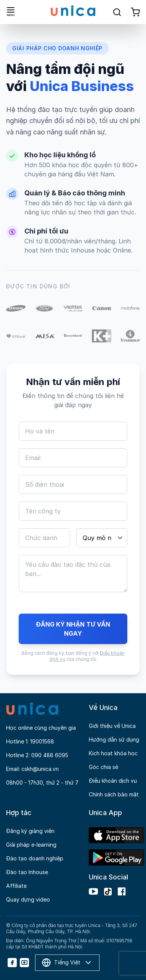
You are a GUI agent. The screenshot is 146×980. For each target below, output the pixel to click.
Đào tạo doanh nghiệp (35, 858)
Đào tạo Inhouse (27, 872)
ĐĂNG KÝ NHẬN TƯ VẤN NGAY (73, 629)
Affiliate (16, 886)
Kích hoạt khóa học (113, 753)
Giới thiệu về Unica (112, 726)
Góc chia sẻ (103, 767)
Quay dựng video (28, 899)
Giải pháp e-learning (31, 845)
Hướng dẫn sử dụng (114, 739)
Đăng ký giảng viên (30, 831)
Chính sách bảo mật (114, 794)
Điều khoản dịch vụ (113, 781)
